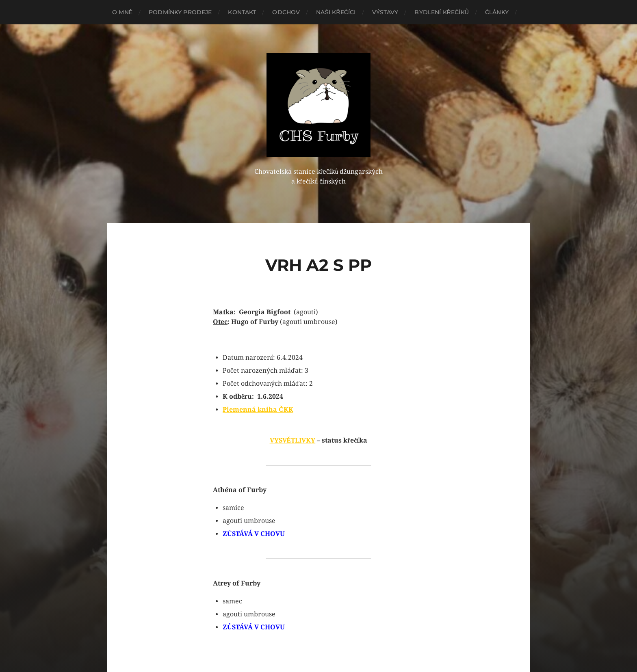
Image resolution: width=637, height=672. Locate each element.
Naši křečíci (336, 12)
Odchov (286, 12)
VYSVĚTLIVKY (293, 440)
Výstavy (385, 12)
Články (497, 12)
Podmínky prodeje (180, 12)
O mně (122, 12)
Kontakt (242, 12)
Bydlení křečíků (441, 12)
